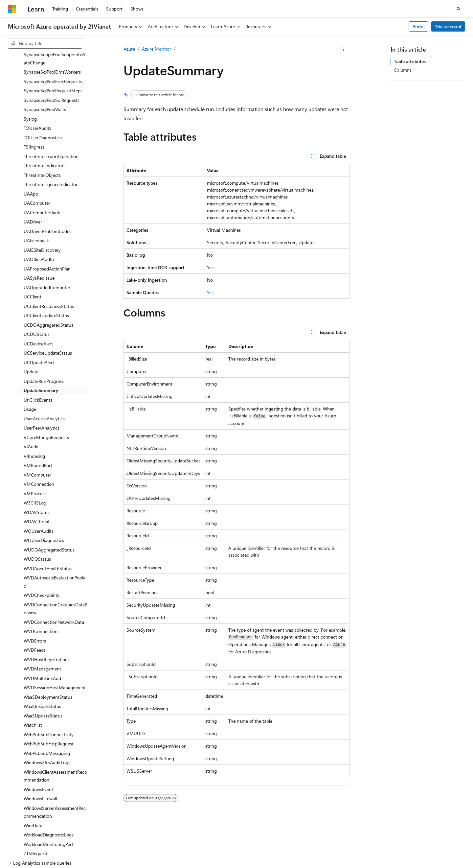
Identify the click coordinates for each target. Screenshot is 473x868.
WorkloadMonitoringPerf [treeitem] (48, 796)
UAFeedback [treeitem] (36, 192)
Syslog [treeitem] (30, 71)
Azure (129, 49)
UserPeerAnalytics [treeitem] (42, 380)
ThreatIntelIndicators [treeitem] (45, 117)
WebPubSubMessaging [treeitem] (47, 705)
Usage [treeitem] (30, 361)
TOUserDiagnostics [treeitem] (43, 90)
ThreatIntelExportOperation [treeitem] (51, 108)
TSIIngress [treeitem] (34, 99)
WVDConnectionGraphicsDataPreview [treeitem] (56, 561)
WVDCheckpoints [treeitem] (41, 547)
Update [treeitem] (31, 324)
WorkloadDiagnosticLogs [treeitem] (49, 787)
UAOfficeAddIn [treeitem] (39, 211)
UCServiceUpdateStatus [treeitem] (48, 305)
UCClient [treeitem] (33, 249)
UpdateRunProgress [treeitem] (44, 333)
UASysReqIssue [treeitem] (39, 230)
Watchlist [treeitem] (33, 677)
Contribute (385, 865)
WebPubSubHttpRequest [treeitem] (49, 696)
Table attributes (410, 61)
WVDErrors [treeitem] (35, 593)
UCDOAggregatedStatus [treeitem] (48, 277)
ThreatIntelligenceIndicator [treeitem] (51, 136)
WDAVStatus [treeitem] (37, 464)
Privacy (165, 865)
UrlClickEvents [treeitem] (38, 352)
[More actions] (344, 49)
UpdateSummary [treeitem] (41, 342)
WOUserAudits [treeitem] (39, 483)
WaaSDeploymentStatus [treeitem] (48, 649)
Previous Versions (327, 865)
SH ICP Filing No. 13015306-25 (39, 865)
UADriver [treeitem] (33, 174)
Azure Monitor (157, 49)
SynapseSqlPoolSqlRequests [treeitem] (52, 52)
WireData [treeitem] (33, 777)
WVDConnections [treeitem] (42, 583)
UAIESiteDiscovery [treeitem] (42, 202)
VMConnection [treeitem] (39, 436)
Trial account (448, 26)
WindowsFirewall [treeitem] (40, 751)
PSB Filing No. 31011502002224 (114, 865)
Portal (419, 26)
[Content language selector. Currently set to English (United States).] (38, 849)
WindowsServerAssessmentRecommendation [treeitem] (55, 764)
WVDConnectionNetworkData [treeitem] (54, 574)
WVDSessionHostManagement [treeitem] (55, 639)
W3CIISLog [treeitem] (35, 455)
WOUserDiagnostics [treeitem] (44, 492)
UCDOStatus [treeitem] (37, 286)
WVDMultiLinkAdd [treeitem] (42, 630)
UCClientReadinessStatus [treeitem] (49, 258)
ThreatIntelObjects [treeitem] (42, 127)
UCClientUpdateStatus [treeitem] (46, 267)
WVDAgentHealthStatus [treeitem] (48, 520)
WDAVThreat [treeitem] (37, 473)
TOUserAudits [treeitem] (37, 80)
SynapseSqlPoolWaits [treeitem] (45, 61)
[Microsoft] (12, 9)
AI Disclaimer (288, 865)
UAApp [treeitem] (31, 146)
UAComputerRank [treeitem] (42, 164)
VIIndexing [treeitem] (34, 408)
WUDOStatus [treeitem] (37, 511)
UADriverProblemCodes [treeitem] (47, 183)
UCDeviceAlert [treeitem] (38, 296)
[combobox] (45, 43)
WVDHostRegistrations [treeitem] (47, 611)
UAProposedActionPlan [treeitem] (47, 221)
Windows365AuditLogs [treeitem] (47, 714)
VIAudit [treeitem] (31, 399)
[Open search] (459, 9)
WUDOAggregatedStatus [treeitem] (49, 502)
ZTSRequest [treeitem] (35, 805)
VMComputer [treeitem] (37, 427)
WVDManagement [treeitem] (42, 621)
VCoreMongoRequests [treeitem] (46, 389)
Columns (403, 70)
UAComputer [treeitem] (37, 155)
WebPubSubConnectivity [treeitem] (49, 686)
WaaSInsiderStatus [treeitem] (42, 658)
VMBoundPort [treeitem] (38, 417)
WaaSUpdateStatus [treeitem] (43, 668)
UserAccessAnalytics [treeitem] (44, 371)
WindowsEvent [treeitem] (38, 741)
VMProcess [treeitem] (35, 446)
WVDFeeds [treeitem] (35, 602)
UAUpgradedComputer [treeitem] (47, 239)
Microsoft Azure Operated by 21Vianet (224, 865)
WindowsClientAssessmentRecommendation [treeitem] (55, 728)
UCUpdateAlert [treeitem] (39, 314)
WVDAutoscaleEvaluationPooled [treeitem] (55, 534)
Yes (210, 292)
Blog (357, 865)
